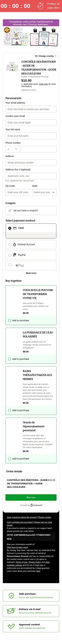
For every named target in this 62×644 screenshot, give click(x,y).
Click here (43, 84)
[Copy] (31, 537)
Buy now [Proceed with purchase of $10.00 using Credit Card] (31, 497)
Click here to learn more (17, 547)
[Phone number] (38, 149)
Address (10, 156)
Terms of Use (21, 562)
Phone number (13, 143)
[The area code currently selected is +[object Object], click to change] (13, 149)
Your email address (15, 103)
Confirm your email (15, 116)
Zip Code (10, 186)
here (38, 571)
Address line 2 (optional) (18, 170)
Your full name (13, 129)
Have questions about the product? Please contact (29, 517)
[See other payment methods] (31, 273)
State (35, 186)
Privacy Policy (35, 562)
